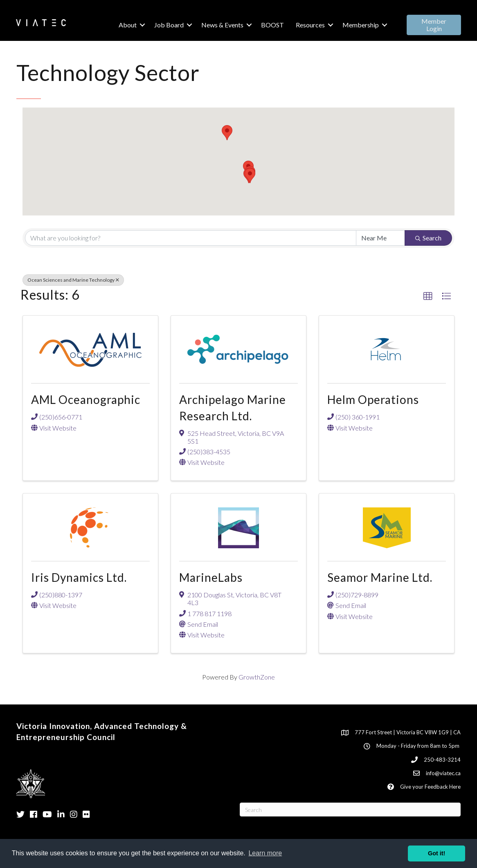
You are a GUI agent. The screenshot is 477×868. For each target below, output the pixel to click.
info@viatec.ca (443, 773)
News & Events (222, 25)
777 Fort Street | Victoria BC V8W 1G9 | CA (408, 732)
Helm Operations (373, 399)
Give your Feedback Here (430, 787)
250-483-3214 (442, 760)
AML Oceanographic (86, 399)
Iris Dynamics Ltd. (79, 577)
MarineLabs (211, 577)
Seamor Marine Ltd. (380, 577)
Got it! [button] (436, 853)
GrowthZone (257, 677)
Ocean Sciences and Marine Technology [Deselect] (73, 280)
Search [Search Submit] (428, 238)
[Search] (350, 810)
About (127, 25)
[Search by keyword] (191, 238)
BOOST (272, 25)
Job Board (169, 25)
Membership (360, 25)
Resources (310, 25)
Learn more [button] (265, 853)
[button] (433, 25)
